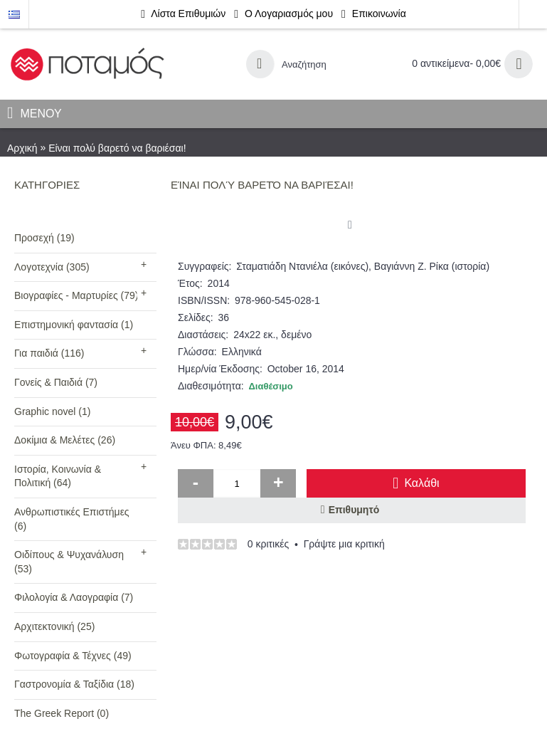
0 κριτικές (268, 544)
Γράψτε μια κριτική (344, 544)
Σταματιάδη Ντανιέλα (282, 266)
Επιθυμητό (354, 510)
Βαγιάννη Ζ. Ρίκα (411, 266)
